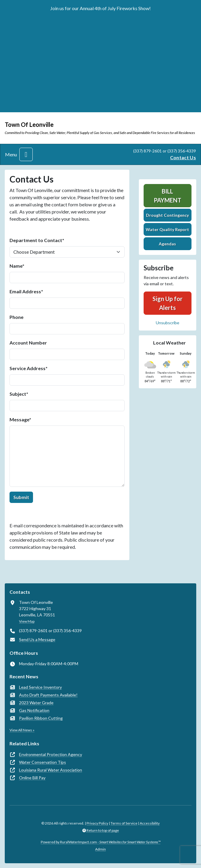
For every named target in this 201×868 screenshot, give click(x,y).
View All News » (22, 730)
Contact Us (183, 157)
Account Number (28, 343)
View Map (27, 621)
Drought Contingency (167, 215)
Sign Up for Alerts (168, 303)
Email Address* (26, 291)
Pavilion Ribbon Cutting (41, 718)
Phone (17, 317)
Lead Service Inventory (40, 687)
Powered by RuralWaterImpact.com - (101, 842)
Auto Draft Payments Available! (48, 695)
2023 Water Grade (36, 703)
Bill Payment (168, 196)
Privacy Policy (97, 823)
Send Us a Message (37, 639)
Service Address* (29, 368)
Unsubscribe (168, 323)
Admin (100, 849)
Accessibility (150, 823)
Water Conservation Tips (43, 762)
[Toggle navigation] (26, 154)
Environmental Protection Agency (51, 754)
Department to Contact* (37, 240)
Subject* (19, 394)
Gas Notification (34, 710)
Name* (17, 266)
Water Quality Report (167, 229)
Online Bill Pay (32, 778)
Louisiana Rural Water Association (51, 770)
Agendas (167, 244)
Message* (20, 419)
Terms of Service (124, 823)
